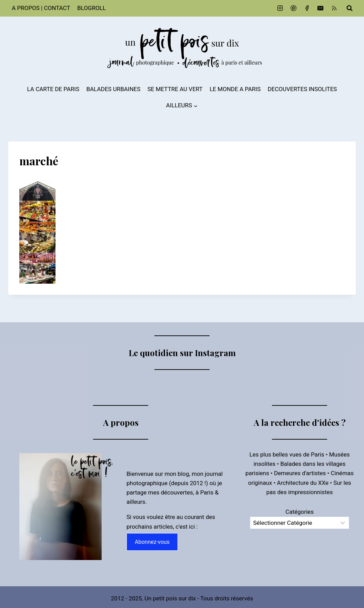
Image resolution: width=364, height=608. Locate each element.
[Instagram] (280, 8)
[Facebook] (307, 8)
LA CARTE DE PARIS (53, 89)
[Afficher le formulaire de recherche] (350, 8)
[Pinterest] (294, 8)
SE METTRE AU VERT (175, 89)
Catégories (300, 511)
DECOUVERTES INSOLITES (302, 89)
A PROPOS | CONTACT (41, 8)
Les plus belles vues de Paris (287, 453)
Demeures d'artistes (300, 472)
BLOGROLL (92, 8)
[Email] (321, 8)
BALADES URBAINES (113, 89)
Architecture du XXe (303, 481)
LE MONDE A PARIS (235, 89)
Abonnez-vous (152, 541)
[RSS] (334, 8)
